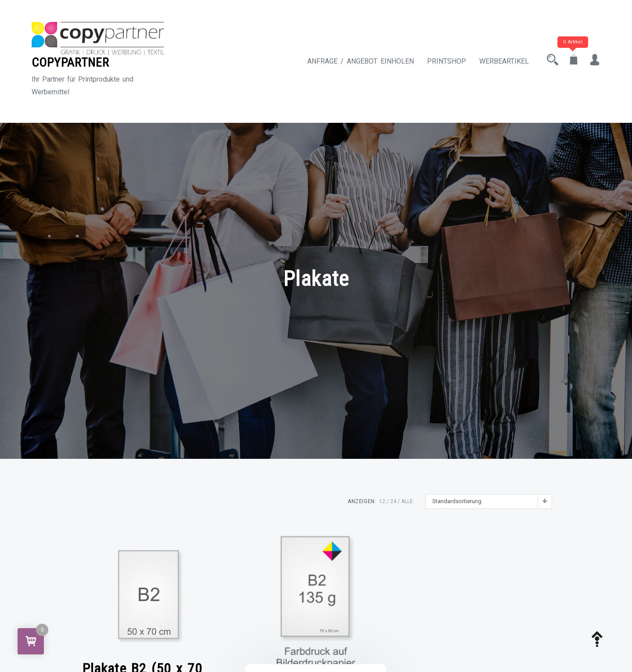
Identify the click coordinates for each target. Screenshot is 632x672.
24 (393, 501)
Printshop (447, 61)
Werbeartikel (504, 61)
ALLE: (408, 501)
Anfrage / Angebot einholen (361, 61)
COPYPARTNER (70, 63)
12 (382, 501)
